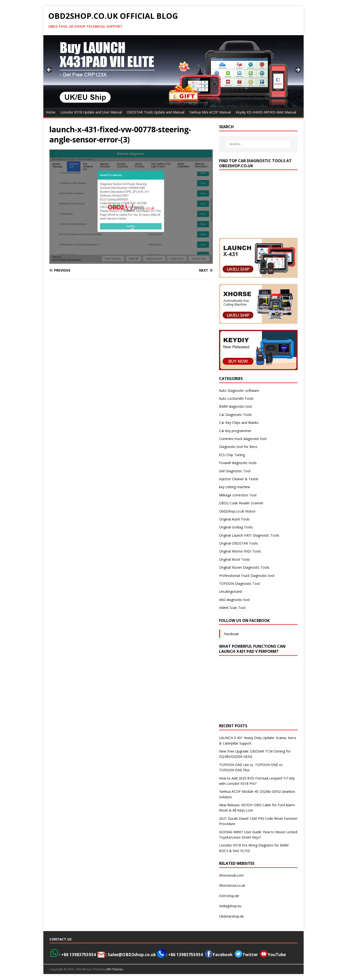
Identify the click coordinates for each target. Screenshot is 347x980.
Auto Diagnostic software (239, 390)
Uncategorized (230, 591)
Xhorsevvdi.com (231, 875)
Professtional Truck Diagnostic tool (247, 576)
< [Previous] (49, 70)
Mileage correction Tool (238, 495)
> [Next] (298, 70)
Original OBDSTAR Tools (238, 543)
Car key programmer (235, 431)
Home (51, 112)
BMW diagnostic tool (235, 406)
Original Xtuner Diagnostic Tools (244, 567)
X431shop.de (229, 896)
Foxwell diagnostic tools (238, 463)
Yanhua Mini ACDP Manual (210, 112)
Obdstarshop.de (231, 916)
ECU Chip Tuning (232, 455)
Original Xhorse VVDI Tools (240, 551)
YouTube (273, 955)
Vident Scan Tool (232, 608)
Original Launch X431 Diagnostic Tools (249, 535)
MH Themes (115, 969)
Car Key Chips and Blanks (239, 423)
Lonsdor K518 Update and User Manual (91, 112)
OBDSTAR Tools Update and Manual (156, 112)
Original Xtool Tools (234, 559)
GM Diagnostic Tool (235, 471)
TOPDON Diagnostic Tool (239, 583)
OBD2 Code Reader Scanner (241, 503)
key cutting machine (235, 487)
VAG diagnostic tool (234, 600)
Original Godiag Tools (236, 527)
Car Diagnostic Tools (235, 415)
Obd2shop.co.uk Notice (237, 511)
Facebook (231, 634)
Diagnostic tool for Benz (238, 447)
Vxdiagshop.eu (230, 906)
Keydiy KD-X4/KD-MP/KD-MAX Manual (266, 112)
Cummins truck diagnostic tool (243, 439)
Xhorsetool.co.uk (232, 885)
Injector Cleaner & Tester (239, 479)
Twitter (250, 955)
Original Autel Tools (234, 519)
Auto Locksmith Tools (236, 398)
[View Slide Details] (173, 71)
